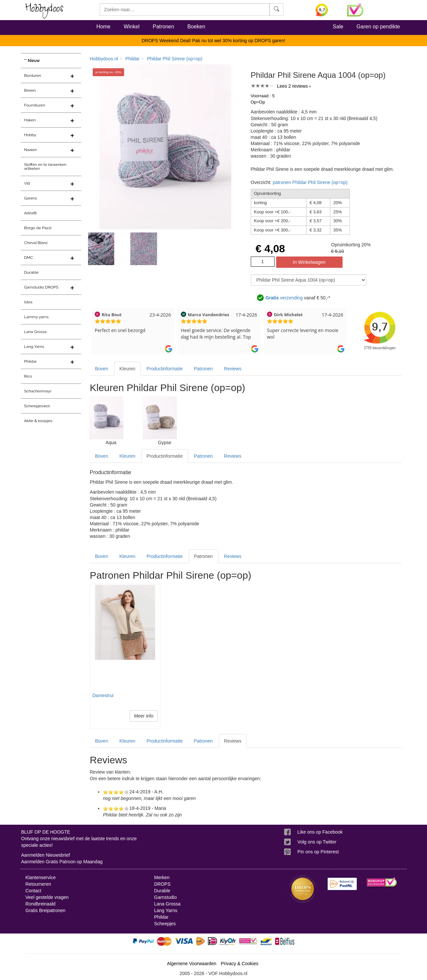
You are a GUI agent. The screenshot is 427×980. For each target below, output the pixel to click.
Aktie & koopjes (38, 421)
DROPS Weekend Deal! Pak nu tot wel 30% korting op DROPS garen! (213, 41)
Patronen (164, 27)
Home (103, 27)
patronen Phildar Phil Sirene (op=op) (310, 182)
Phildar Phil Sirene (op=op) (175, 59)
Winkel (132, 27)
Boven (102, 369)
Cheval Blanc (36, 243)
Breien (30, 90)
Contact (33, 891)
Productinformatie (165, 369)
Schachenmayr (38, 391)
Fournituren (35, 105)
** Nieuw (32, 61)
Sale (338, 27)
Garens (31, 198)
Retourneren (38, 884)
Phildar (31, 361)
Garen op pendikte (378, 27)
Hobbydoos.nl (104, 59)
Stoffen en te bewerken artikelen (45, 167)
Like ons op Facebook (320, 832)
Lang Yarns (34, 347)
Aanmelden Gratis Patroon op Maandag (62, 862)
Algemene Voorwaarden (192, 964)
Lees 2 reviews (293, 86)
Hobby (30, 135)
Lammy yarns (36, 317)
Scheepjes (165, 924)
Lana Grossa (35, 332)
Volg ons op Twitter (317, 842)
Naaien (31, 150)
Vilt (27, 183)
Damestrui (103, 695)
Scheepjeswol (37, 406)
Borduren (33, 76)
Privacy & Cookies (240, 964)
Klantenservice (41, 877)
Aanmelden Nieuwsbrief (46, 855)
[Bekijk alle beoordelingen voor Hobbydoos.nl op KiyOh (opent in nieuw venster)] (326, 10)
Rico (28, 376)
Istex (28, 302)
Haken (30, 120)
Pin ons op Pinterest (318, 852)
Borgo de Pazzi (38, 228)
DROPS (162, 884)
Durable (31, 272)
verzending (284, 298)
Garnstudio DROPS (41, 287)
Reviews (233, 369)
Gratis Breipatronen (45, 910)
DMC (29, 258)
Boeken (196, 27)
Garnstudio (165, 897)
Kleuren (127, 369)
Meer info (144, 716)
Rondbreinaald (40, 904)
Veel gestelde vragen (47, 897)
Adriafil (30, 213)
